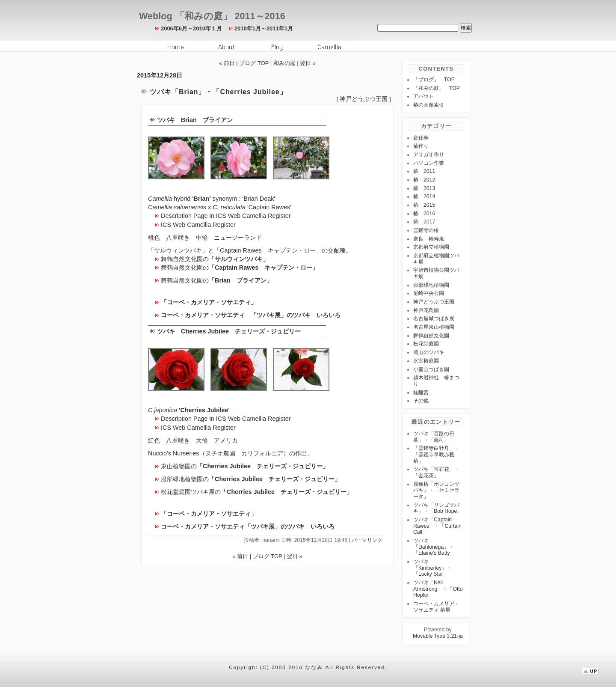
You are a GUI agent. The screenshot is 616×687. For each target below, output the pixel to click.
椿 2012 (424, 180)
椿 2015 (424, 205)
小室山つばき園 (431, 369)
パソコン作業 (429, 163)
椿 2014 (424, 196)
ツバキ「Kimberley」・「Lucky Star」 (432, 568)
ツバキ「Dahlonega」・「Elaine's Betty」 (434, 547)
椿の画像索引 (429, 105)
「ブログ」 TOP (434, 80)
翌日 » (308, 63)
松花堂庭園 (426, 344)
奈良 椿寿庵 (429, 239)
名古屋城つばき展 (434, 318)
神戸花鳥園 (426, 310)
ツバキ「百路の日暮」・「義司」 (434, 437)
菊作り (421, 146)
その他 (421, 401)
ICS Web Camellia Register (198, 225)
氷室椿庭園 (426, 361)
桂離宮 (421, 393)
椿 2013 (424, 188)
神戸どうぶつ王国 (364, 99)
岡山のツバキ (429, 352)
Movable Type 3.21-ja (438, 636)
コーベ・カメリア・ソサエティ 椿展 (436, 607)
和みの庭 (284, 63)
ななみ (314, 667)
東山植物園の (245, 466)
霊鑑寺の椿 (426, 230)
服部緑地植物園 (431, 285)
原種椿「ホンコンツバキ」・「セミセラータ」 (436, 490)
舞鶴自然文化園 (431, 336)
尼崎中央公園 (429, 293)
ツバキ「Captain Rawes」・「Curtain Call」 (437, 526)
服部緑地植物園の (251, 479)
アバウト (423, 96)
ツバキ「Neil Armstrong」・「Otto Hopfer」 (438, 589)
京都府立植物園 (431, 247)
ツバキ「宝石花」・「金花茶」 (436, 472)
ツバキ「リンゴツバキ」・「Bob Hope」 (438, 508)
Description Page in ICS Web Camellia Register (226, 216)
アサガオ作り (429, 155)
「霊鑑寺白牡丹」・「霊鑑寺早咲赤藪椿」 (436, 454)
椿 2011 (424, 171)
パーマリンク (367, 540)
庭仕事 (421, 138)
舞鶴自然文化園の (215, 259)
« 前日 (227, 63)
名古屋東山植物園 (434, 327)
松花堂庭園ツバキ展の (257, 492)
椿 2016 (424, 214)
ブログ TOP (254, 63)
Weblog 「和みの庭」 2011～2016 (212, 16)
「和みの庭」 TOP (437, 88)
